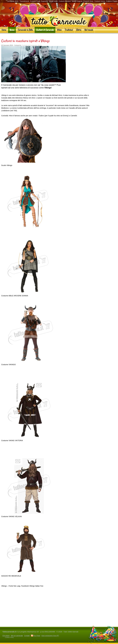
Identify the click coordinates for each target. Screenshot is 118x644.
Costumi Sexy (88, 1)
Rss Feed (37, 636)
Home (4, 30)
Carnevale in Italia (25, 30)
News (12, 30)
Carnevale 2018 (13, 1)
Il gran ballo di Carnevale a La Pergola (17, 624)
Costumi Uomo (100, 1)
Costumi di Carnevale (45, 30)
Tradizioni (69, 30)
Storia (79, 30)
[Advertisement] (46, 615)
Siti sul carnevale (17, 636)
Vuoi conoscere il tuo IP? (50, 636)
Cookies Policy (9, 637)
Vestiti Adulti (53, 1)
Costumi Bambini (65, 1)
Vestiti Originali (77, 1)
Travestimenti (24, 1)
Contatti (27, 636)
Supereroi (44, 1)
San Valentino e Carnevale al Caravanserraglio (72, 624)
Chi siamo (6, 636)
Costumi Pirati (35, 1)
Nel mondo (89, 30)
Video (59, 30)
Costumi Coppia (112, 1)
